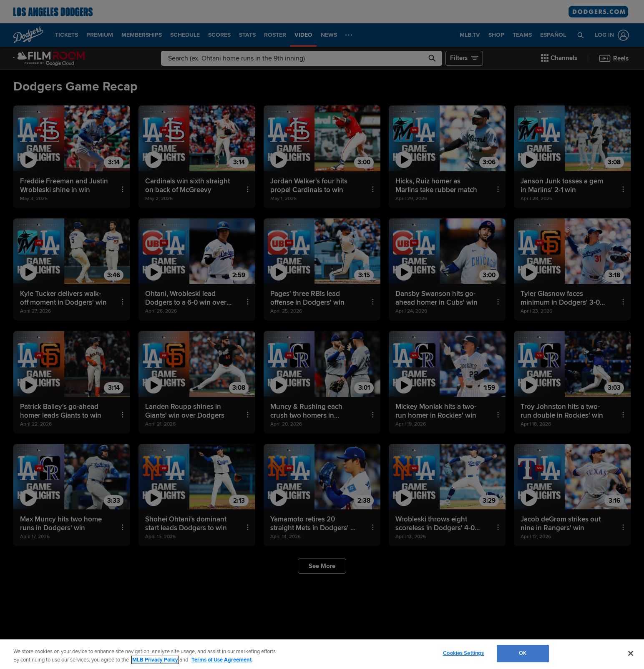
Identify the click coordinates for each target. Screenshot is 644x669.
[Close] (631, 653)
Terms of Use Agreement (221, 660)
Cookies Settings (463, 653)
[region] (322, 654)
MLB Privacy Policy (155, 660)
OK (523, 653)
